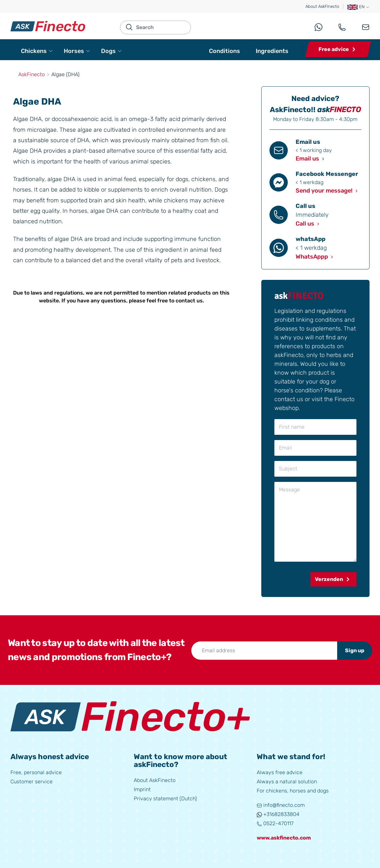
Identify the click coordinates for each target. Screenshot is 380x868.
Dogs (112, 51)
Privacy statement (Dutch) (165, 799)
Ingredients (272, 51)
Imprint (142, 789)
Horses (77, 51)
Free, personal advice (36, 772)
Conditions (225, 51)
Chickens (37, 51)
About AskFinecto (322, 6)
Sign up (355, 650)
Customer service (32, 782)
